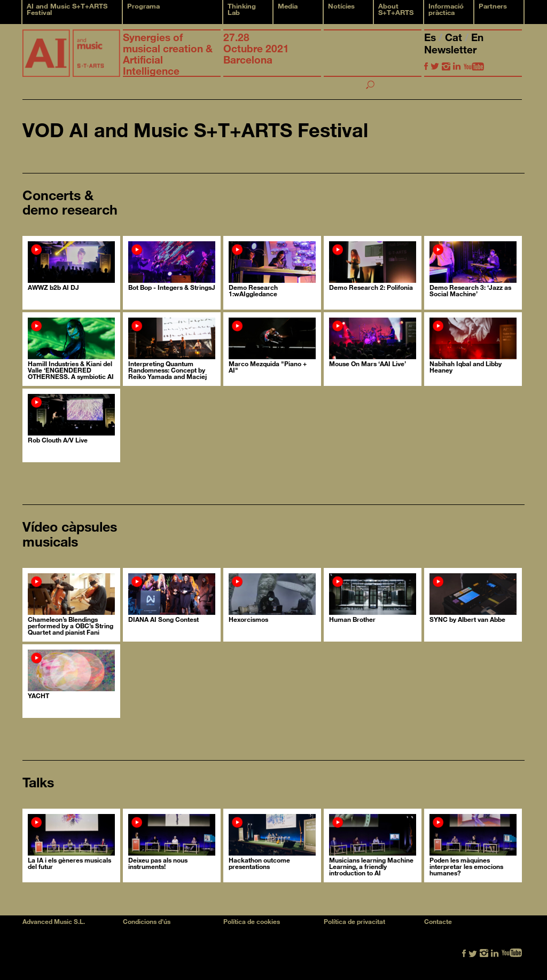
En (477, 37)
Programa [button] (143, 6)
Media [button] (288, 6)
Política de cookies (252, 921)
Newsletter (450, 49)
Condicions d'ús (147, 921)
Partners (493, 6)
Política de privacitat (354, 921)
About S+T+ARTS (396, 9)
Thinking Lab (242, 9)
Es (431, 37)
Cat (455, 37)
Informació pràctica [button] (446, 9)
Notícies (341, 6)
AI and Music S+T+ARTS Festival (67, 9)
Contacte (438, 921)
